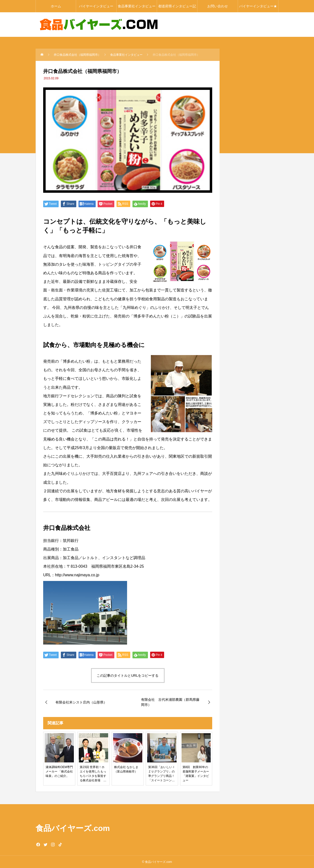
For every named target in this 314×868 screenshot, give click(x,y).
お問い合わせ (218, 6)
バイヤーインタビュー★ (258, 6)
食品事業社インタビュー (137, 6)
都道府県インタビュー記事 (177, 8)
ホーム (56, 6)
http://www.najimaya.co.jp (77, 575)
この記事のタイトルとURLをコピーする (128, 675)
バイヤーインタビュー (96, 6)
